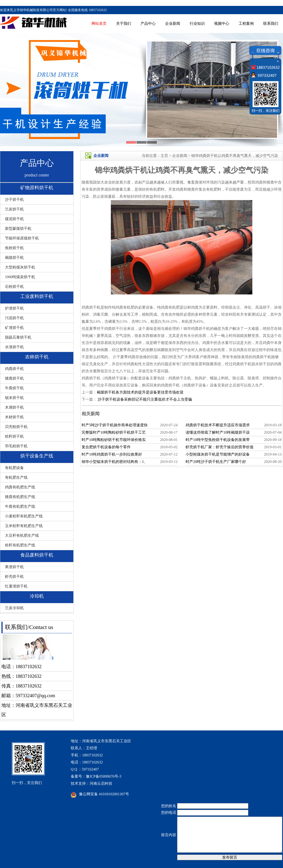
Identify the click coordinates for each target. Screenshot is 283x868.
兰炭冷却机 (14, 608)
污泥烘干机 (14, 318)
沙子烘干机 (14, 199)
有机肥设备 (14, 468)
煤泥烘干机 (14, 219)
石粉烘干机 (14, 287)
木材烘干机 (14, 417)
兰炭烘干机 (14, 209)
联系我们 (271, 23)
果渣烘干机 (14, 567)
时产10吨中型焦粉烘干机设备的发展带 (218, 440)
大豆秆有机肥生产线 (22, 535)
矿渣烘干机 (14, 328)
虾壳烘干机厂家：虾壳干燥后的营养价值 (220, 447)
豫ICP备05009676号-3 (104, 776)
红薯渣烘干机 (16, 586)
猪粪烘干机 (14, 378)
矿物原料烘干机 (37, 188)
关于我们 (124, 23)
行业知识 (197, 23)
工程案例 (246, 23)
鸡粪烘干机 (14, 369)
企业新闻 (173, 23)
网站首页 (99, 23)
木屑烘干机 (14, 407)
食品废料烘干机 (37, 555)
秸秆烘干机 (14, 436)
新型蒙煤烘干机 (18, 229)
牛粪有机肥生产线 (20, 506)
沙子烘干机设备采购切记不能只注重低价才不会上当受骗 (144, 399)
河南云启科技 (101, 783)
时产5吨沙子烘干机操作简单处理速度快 (115, 425)
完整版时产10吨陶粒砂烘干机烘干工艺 (114, 432)
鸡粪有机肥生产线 (20, 487)
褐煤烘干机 (14, 258)
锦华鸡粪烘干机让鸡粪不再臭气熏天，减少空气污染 (235, 156)
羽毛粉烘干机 (16, 446)
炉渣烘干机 (14, 308)
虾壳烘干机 (14, 577)
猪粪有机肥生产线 (20, 497)
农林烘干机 (37, 357)
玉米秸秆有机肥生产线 (24, 526)
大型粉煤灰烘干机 (20, 267)
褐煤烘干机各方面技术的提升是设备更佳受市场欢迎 (140, 392)
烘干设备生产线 (37, 456)
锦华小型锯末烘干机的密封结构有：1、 (115, 462)
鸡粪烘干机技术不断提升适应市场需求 (218, 425)
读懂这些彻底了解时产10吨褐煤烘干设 (218, 432)
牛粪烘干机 (14, 388)
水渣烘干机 (14, 347)
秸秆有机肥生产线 (20, 545)
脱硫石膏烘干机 (18, 337)
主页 (164, 156)
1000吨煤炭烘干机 (20, 277)
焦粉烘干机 (14, 248)
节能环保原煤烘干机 (22, 238)
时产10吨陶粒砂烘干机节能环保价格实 (114, 440)
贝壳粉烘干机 (16, 427)
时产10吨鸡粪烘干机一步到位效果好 (112, 454)
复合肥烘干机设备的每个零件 (106, 447)
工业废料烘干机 (37, 296)
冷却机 (37, 596)
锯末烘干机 (14, 398)
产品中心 (148, 23)
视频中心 (222, 23)
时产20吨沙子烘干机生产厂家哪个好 (216, 462)
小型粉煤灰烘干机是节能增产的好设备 (218, 454)
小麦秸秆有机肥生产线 (24, 516)
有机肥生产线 (16, 477)
